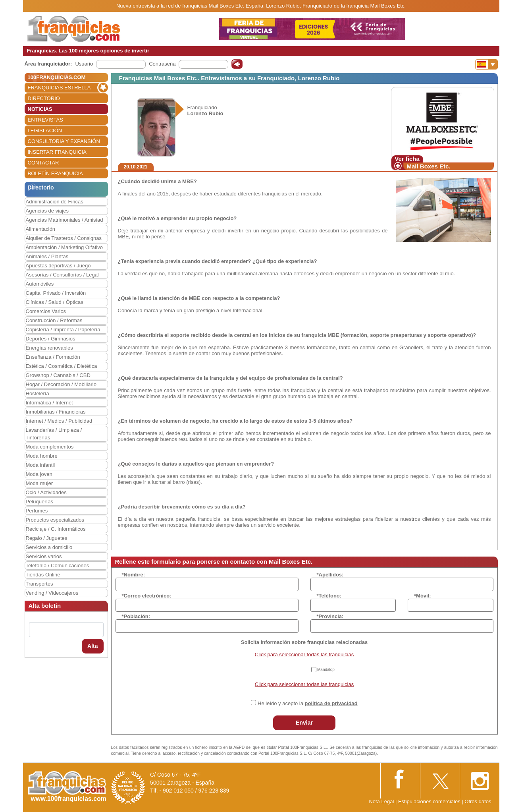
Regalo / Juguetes (47, 538)
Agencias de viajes (47, 211)
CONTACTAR (43, 163)
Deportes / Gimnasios (51, 339)
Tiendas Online (43, 575)
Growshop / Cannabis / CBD (58, 375)
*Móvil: (423, 596)
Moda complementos (50, 447)
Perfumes (37, 511)
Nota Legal (381, 801)
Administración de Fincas (55, 202)
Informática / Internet (49, 403)
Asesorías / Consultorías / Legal (62, 275)
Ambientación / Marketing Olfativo (64, 247)
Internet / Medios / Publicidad (59, 421)
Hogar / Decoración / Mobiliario (61, 384)
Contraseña (162, 64)
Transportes (39, 584)
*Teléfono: (329, 596)
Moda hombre (42, 456)
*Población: (136, 616)
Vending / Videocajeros (52, 593)
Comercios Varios (46, 311)
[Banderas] (486, 64)
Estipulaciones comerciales (430, 801)
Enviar (304, 723)
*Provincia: (330, 616)
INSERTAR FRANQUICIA (57, 152)
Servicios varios (44, 556)
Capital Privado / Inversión (56, 293)
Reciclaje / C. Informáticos (56, 529)
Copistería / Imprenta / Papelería (63, 330)
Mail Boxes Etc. (429, 166)
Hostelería (38, 393)
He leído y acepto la (307, 703)
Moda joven (39, 474)
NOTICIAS (40, 109)
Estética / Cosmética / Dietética (62, 366)
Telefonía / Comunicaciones (58, 565)
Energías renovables (49, 348)
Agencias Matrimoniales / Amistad (65, 220)
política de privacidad (331, 703)
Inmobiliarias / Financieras (56, 412)
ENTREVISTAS (45, 120)
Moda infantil (40, 465)
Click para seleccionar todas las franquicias (304, 654)
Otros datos (478, 801)
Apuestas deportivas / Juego (58, 266)
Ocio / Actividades (46, 492)
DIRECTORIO (44, 98)
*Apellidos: (330, 575)
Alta (92, 646)
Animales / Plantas (47, 256)
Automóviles (40, 284)
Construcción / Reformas (54, 320)
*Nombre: (134, 575)
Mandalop (326, 670)
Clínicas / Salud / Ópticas (55, 302)
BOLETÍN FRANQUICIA (55, 173)
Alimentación (40, 229)
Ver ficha (407, 159)
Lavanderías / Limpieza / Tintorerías (54, 434)
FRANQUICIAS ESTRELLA (59, 88)
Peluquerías (39, 502)
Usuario (84, 64)
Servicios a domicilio (49, 547)
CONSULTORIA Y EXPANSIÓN (64, 141)
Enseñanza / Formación (53, 357)
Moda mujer (39, 483)
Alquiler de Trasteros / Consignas (64, 238)
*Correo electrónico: (147, 596)
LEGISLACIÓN (45, 130)
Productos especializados (55, 520)
